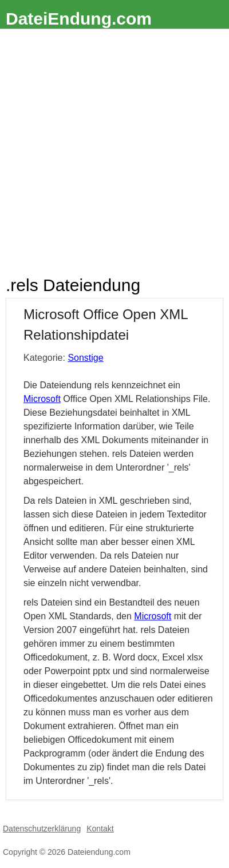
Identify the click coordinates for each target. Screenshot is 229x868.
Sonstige (85, 358)
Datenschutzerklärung (42, 829)
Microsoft (42, 399)
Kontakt (100, 829)
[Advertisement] (114, 149)
